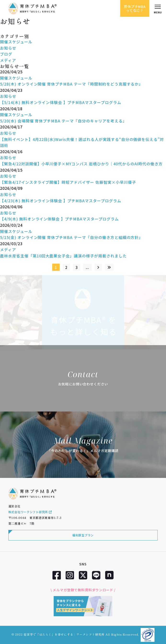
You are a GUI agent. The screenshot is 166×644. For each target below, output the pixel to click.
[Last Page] (109, 267)
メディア (8, 60)
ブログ (6, 54)
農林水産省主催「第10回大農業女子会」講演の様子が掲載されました (63, 259)
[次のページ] (98, 267)
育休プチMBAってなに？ (135, 8)
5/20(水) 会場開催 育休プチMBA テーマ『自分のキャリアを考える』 (63, 121)
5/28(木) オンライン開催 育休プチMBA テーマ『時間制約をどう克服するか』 (71, 84)
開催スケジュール (16, 42)
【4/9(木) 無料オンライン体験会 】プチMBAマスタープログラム (59, 223)
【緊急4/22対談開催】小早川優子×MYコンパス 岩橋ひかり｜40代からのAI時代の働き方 (81, 168)
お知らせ (8, 48)
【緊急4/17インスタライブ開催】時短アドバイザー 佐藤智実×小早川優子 (68, 186)
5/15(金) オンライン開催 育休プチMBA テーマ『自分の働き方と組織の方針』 (71, 241)
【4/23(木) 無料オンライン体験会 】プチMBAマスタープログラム (61, 204)
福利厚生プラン (83, 535)
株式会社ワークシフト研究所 (30, 512)
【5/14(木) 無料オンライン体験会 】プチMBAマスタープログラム (61, 102)
